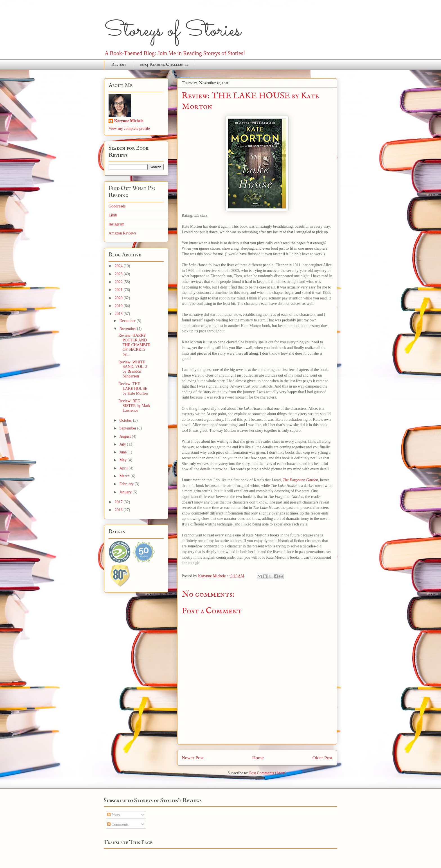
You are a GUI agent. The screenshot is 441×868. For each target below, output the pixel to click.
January (126, 492)
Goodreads (117, 206)
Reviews (119, 65)
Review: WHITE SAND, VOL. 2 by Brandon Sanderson (133, 369)
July (123, 444)
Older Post (322, 758)
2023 (119, 274)
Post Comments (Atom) (268, 773)
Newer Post (193, 758)
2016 (119, 510)
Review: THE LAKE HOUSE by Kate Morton (133, 389)
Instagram (116, 224)
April (124, 468)
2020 (119, 298)
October (126, 420)
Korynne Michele (129, 121)
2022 (119, 282)
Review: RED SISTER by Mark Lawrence (134, 406)
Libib (113, 215)
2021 (119, 290)
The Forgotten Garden (300, 480)
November (128, 329)
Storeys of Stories (173, 31)
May (123, 460)
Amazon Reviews (122, 233)
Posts (113, 815)
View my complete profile (129, 128)
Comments (118, 825)
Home (258, 758)
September (128, 428)
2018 (119, 314)
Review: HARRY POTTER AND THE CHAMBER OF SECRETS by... (135, 345)
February (127, 484)
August (125, 436)
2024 (119, 266)
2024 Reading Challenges (164, 65)
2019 (119, 306)
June (123, 452)
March (125, 476)
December (128, 321)
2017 (119, 502)
